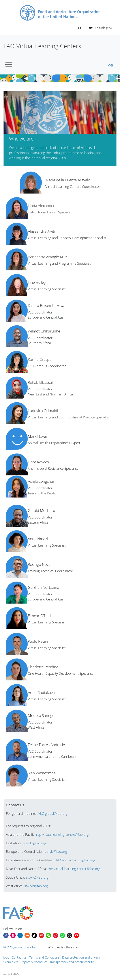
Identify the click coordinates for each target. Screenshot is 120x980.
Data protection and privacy (81, 957)
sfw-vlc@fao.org (36, 886)
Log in (112, 64)
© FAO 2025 (11, 974)
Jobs (6, 957)
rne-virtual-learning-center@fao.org (74, 869)
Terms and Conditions (44, 957)
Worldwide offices (61, 947)
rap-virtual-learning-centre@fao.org (62, 834)
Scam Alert (11, 962)
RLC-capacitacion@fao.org (76, 860)
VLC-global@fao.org (53, 813)
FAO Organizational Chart (21, 947)
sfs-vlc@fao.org (37, 877)
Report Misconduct (34, 962)
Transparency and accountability (72, 962)
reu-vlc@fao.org (55, 851)
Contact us (19, 957)
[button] (80, 28)
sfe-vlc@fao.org (35, 843)
